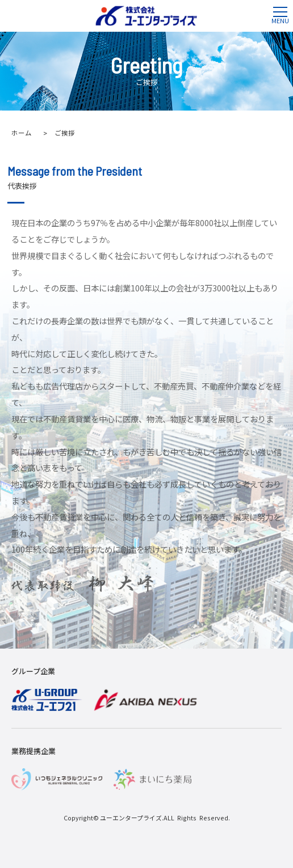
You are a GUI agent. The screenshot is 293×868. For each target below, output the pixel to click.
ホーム (22, 133)
